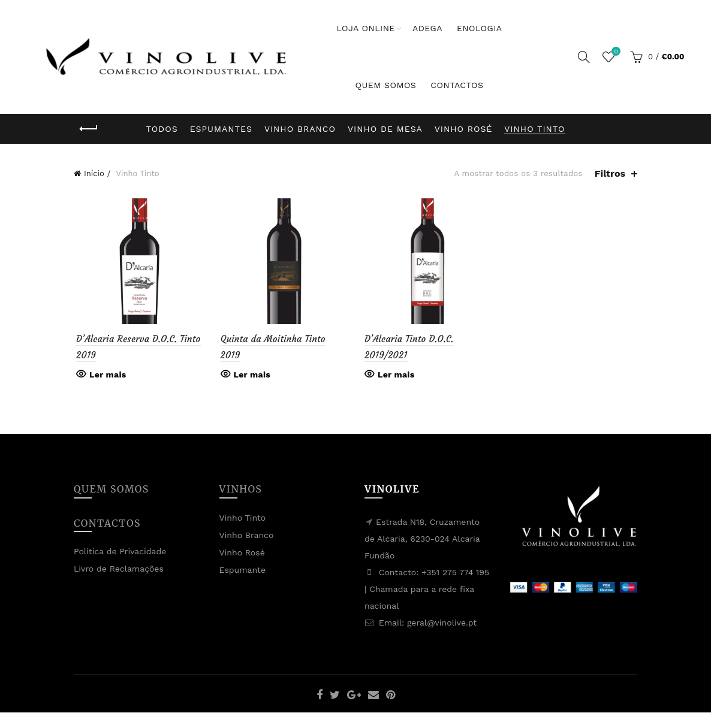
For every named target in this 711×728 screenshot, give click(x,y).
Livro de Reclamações (119, 570)
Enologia (480, 28)
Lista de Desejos (614, 52)
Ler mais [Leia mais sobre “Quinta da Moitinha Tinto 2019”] (251, 376)
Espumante (243, 571)
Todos (162, 129)
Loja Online (366, 28)
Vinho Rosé (464, 129)
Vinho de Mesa (385, 129)
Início (94, 173)
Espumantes (221, 129)
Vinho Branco (300, 129)
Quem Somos (385, 85)
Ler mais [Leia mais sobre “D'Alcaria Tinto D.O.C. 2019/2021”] (396, 376)
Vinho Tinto (534, 129)
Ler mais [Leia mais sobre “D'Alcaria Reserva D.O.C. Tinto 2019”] (105, 376)
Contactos (457, 85)
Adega (427, 28)
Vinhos (241, 490)
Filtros (610, 173)
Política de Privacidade (120, 552)
